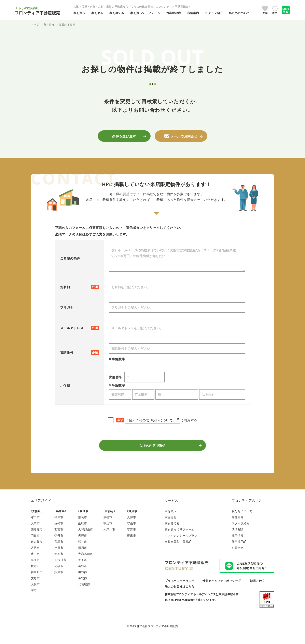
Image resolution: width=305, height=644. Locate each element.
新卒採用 (239, 549)
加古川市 (60, 567)
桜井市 (83, 549)
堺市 (34, 598)
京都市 (108, 525)
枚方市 (35, 573)
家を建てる (172, 531)
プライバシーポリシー (180, 588)
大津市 (131, 525)
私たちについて (242, 519)
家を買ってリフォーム (180, 537)
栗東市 (131, 543)
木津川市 (109, 537)
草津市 (131, 537)
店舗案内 (238, 525)
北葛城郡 (84, 592)
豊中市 (35, 561)
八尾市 (35, 555)
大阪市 (35, 592)
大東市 (35, 531)
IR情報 (237, 537)
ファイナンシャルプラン (181, 543)
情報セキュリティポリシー (221, 588)
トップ (35, 25)
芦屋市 (59, 555)
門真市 (35, 543)
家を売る (171, 525)
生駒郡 (83, 586)
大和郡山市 (86, 537)
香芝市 (83, 567)
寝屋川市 (37, 580)
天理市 (83, 543)
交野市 (35, 586)
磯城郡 (83, 580)
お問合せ (238, 555)
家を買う (171, 519)
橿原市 (83, 555)
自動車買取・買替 (178, 549)
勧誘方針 (257, 588)
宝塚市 (59, 549)
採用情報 (238, 543)
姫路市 (59, 580)
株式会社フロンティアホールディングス (190, 601)
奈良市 (83, 525)
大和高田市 (86, 561)
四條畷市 (37, 537)
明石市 (59, 561)
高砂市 (59, 573)
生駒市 (83, 531)
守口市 (35, 525)
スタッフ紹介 (241, 531)
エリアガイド (41, 508)
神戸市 (59, 525)
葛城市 (83, 573)
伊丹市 (59, 543)
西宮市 (59, 537)
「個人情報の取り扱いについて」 (152, 422)
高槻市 (35, 567)
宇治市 (108, 531)
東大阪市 (37, 549)
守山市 (131, 531)
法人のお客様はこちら (180, 594)
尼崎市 (59, 531)
